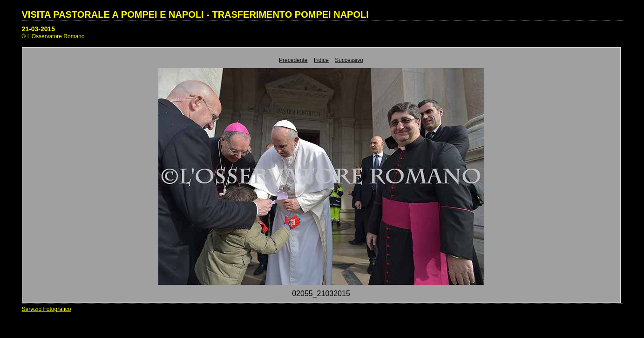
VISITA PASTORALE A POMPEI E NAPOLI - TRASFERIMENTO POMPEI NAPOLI (195, 14)
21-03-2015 (39, 29)
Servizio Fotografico (47, 309)
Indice (321, 60)
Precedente (293, 60)
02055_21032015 (321, 293)
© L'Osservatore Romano (53, 36)
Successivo (349, 60)
